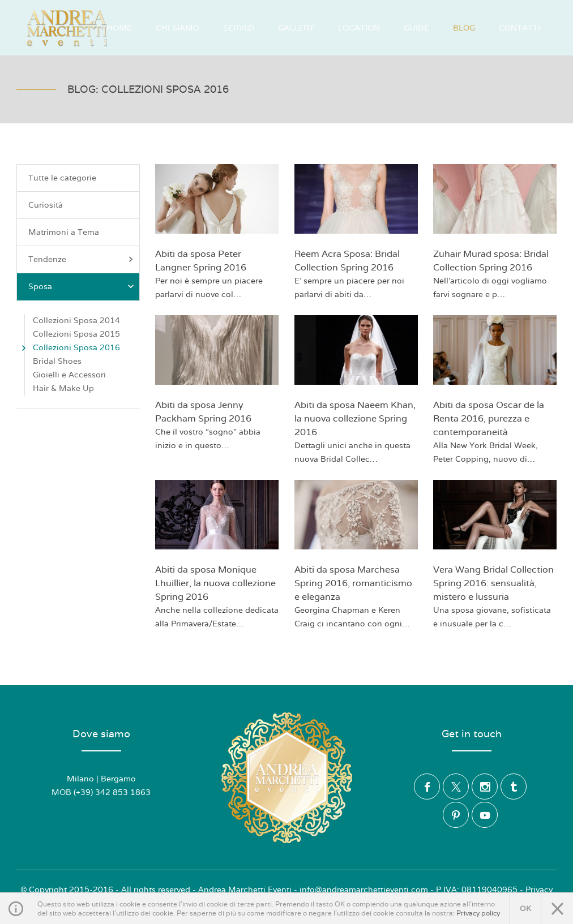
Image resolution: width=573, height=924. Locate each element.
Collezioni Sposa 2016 (76, 347)
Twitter (456, 787)
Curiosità (46, 205)
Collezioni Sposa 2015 (76, 334)
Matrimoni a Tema (64, 232)
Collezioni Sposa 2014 (76, 320)
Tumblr (514, 787)
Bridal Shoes (57, 361)
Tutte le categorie (62, 178)
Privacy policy (478, 913)
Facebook (427, 787)
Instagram (485, 787)
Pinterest (456, 815)
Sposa (82, 286)
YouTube (485, 815)
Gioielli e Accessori (69, 375)
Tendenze (82, 259)
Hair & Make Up (63, 388)
